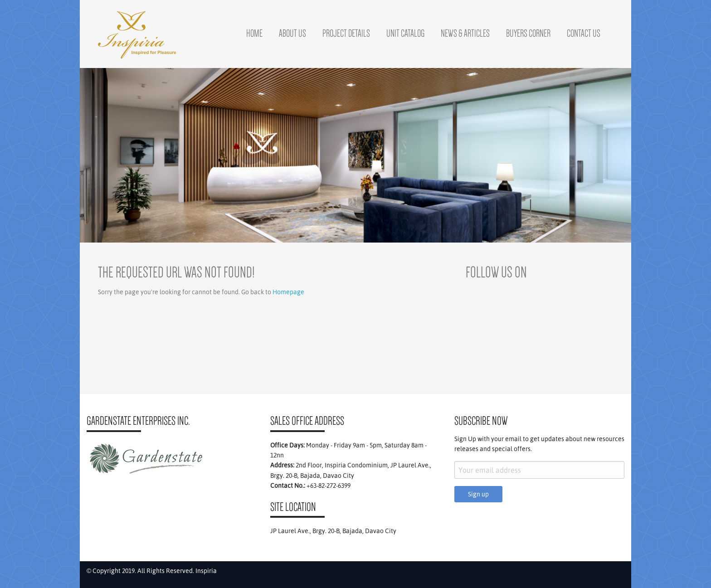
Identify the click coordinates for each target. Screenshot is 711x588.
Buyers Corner (528, 33)
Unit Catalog (405, 33)
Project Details (346, 33)
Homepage (288, 292)
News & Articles (465, 33)
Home (254, 33)
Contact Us (584, 33)
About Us (292, 33)
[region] (355, 155)
